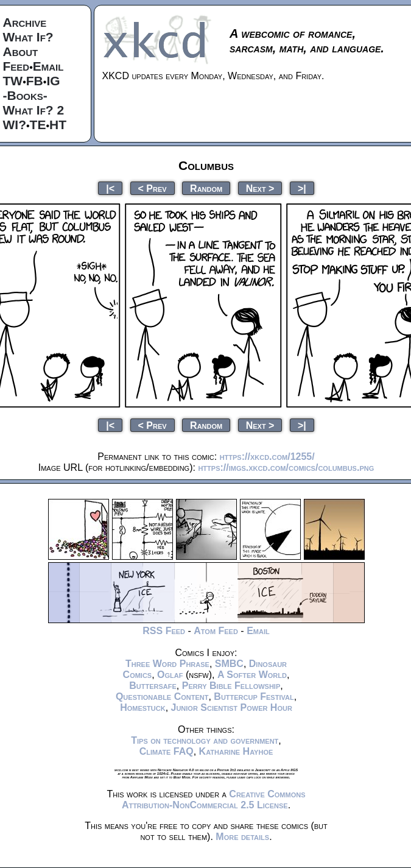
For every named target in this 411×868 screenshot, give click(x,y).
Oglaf (170, 675)
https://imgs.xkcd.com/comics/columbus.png (286, 468)
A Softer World (252, 675)
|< (110, 188)
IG (53, 81)
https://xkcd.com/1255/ (267, 457)
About (21, 51)
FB (35, 81)
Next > (260, 188)
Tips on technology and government (205, 740)
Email (48, 66)
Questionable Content (162, 697)
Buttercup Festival (254, 697)
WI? (15, 125)
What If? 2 (34, 110)
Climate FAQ (167, 751)
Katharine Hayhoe (236, 751)
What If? (28, 37)
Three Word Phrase (167, 664)
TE (38, 125)
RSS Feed (164, 631)
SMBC (229, 664)
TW (13, 81)
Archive (25, 22)
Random (206, 188)
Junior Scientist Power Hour (232, 707)
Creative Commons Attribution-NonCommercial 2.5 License (214, 799)
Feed (16, 66)
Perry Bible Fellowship (231, 686)
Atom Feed (216, 631)
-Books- (25, 95)
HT (58, 125)
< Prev (153, 188)
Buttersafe (153, 686)
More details (242, 837)
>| (302, 188)
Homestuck (143, 707)
